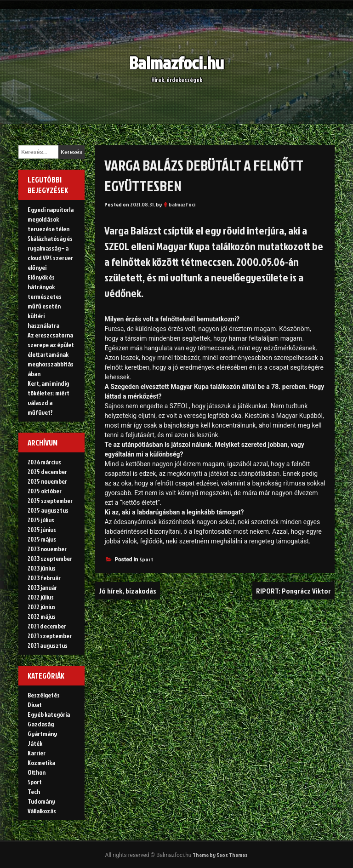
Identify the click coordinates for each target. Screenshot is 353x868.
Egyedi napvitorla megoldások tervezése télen (51, 219)
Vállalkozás (42, 811)
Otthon (37, 772)
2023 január (42, 587)
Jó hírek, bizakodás (128, 591)
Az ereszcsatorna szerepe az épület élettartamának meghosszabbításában (51, 354)
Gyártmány (42, 734)
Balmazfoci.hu (176, 58)
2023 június (42, 568)
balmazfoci (182, 204)
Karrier (37, 753)
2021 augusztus (48, 645)
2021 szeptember (50, 636)
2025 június (42, 529)
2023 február (44, 578)
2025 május (42, 539)
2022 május (42, 616)
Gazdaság (41, 724)
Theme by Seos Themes (220, 855)
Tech (34, 791)
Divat (35, 705)
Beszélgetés (44, 695)
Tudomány (41, 801)
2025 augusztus (48, 510)
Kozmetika (41, 762)
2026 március (44, 462)
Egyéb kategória (49, 714)
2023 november (47, 549)
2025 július (41, 520)
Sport (146, 559)
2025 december (47, 471)
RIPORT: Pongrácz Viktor (293, 591)
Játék (35, 743)
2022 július (41, 597)
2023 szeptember (50, 558)
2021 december (47, 626)
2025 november (47, 481)
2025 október (45, 491)
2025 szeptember (50, 500)
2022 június (42, 607)
